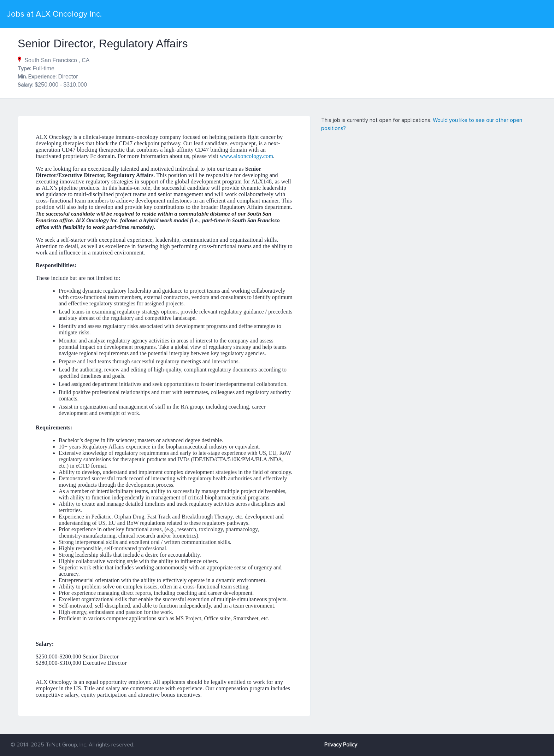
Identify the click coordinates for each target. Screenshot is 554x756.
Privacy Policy (341, 745)
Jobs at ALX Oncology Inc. (54, 14)
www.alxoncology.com (246, 156)
